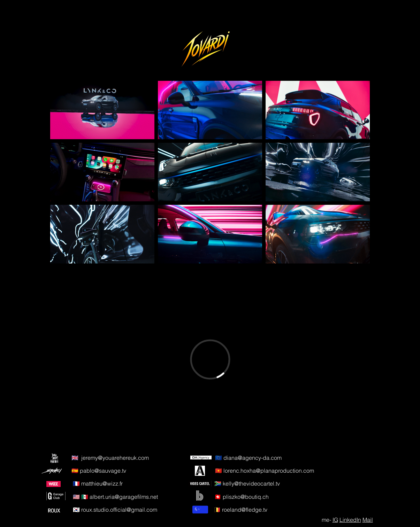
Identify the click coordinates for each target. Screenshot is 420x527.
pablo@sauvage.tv (103, 471)
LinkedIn (350, 520)
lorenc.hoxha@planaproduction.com (269, 471)
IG (335, 520)
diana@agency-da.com (253, 458)
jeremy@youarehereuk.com (115, 458)
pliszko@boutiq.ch (246, 497)
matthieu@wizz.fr (102, 483)
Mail (368, 520)
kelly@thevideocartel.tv (251, 483)
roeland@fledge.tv (245, 510)
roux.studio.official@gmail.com (119, 510)
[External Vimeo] (210, 359)
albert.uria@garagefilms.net (124, 497)
